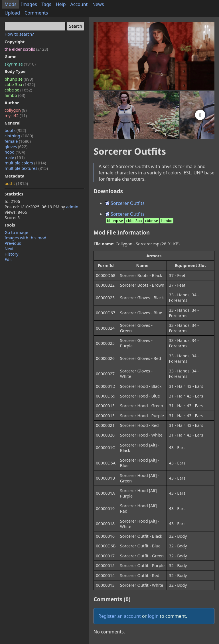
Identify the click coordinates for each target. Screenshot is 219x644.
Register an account (120, 616)
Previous (13, 243)
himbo (15, 95)
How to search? (19, 34)
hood (15, 152)
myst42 (16, 116)
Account (79, 4)
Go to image (16, 232)
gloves (16, 147)
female (18, 141)
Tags (46, 4)
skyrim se (20, 64)
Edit (8, 259)
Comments (36, 13)
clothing (19, 136)
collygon (16, 110)
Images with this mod (25, 238)
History (11, 254)
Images (29, 4)
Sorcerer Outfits (125, 203)
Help (61, 4)
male (15, 157)
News (98, 4)
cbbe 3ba (20, 84)
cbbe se (18, 90)
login (153, 616)
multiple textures (26, 168)
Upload (12, 13)
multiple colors (25, 163)
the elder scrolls (26, 49)
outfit (16, 183)
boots (15, 130)
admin (72, 207)
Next (9, 249)
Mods (11, 4)
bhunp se (19, 79)
